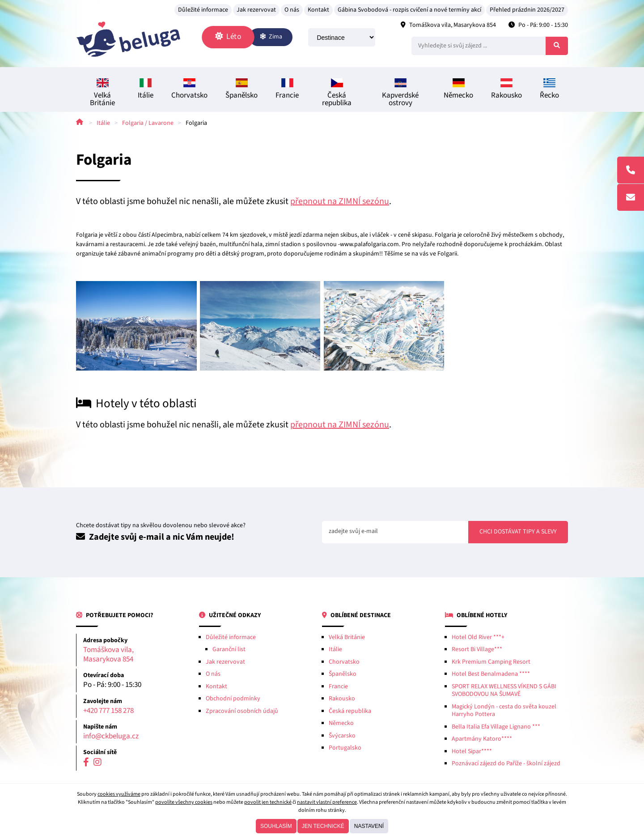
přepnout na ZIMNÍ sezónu (340, 203)
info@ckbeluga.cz (111, 738)
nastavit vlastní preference (327, 802)
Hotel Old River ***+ (478, 639)
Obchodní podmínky (233, 701)
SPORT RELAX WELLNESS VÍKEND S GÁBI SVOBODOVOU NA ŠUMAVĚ (504, 692)
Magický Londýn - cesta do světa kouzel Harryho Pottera (504, 712)
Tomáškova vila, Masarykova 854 (453, 26)
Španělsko (241, 91)
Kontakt (318, 10)
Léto (235, 37)
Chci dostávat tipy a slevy (518, 534)
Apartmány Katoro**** (482, 741)
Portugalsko (345, 750)
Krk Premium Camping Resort (491, 664)
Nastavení (369, 826)
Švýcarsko (342, 738)
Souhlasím (276, 826)
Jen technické (323, 826)
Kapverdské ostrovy (400, 95)
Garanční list (229, 652)
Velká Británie (102, 95)
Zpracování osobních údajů (242, 713)
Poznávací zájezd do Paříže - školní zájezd (506, 766)
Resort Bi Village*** (477, 652)
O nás (292, 10)
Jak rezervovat (256, 10)
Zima (279, 38)
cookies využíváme (119, 794)
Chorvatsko (189, 91)
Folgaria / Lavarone (148, 125)
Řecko (549, 91)
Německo (458, 91)
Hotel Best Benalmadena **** (491, 676)
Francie (287, 91)
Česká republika (337, 95)
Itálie (146, 91)
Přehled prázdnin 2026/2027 (527, 10)
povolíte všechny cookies (184, 802)
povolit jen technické (268, 802)
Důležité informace (203, 10)
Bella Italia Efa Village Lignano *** (496, 729)
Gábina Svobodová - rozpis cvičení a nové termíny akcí (409, 10)
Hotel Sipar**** (472, 753)
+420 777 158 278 (108, 713)
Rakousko (506, 91)
